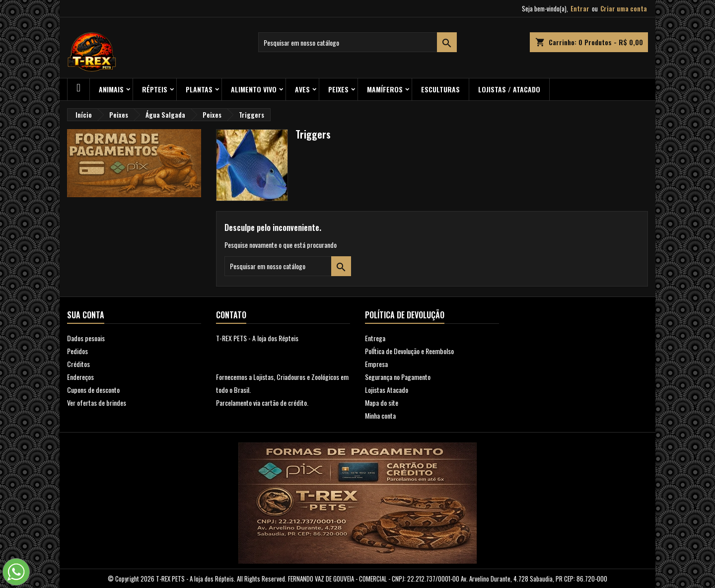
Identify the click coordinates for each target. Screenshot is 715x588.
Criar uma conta (624, 8)
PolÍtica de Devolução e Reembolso (409, 351)
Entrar (580, 8)
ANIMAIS (111, 89)
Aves (302, 89)
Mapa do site (382, 403)
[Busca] (357, 42)
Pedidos (77, 351)
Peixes (338, 89)
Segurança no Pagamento (398, 377)
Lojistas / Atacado (509, 89)
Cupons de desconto (93, 390)
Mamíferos (385, 89)
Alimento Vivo (254, 89)
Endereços (80, 377)
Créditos (78, 364)
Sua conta (86, 315)
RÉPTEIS (155, 89)
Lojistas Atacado (387, 390)
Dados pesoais (86, 338)
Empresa (376, 364)
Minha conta (380, 415)
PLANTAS (199, 89)
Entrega (375, 338)
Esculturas (440, 89)
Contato (231, 315)
